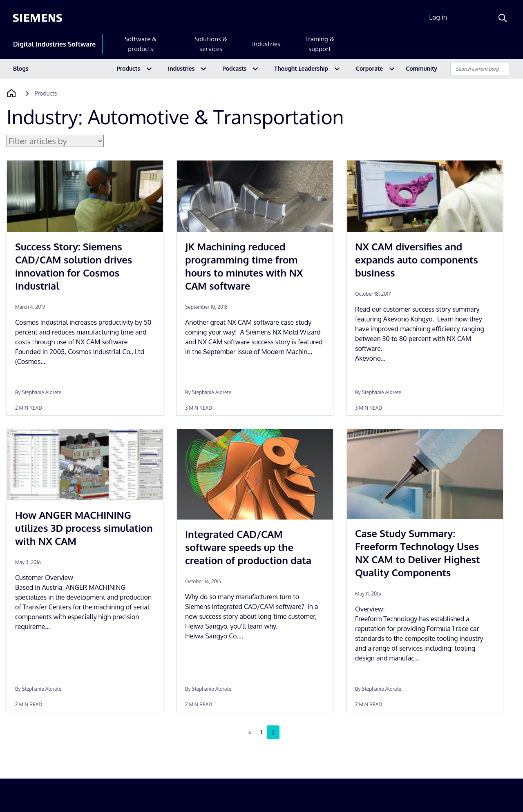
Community (421, 68)
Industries (266, 44)
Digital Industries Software (54, 44)
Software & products (141, 44)
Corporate (369, 68)
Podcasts (234, 68)
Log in (438, 17)
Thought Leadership (301, 68)
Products (128, 68)
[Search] (503, 18)
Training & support (320, 44)
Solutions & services (211, 44)
